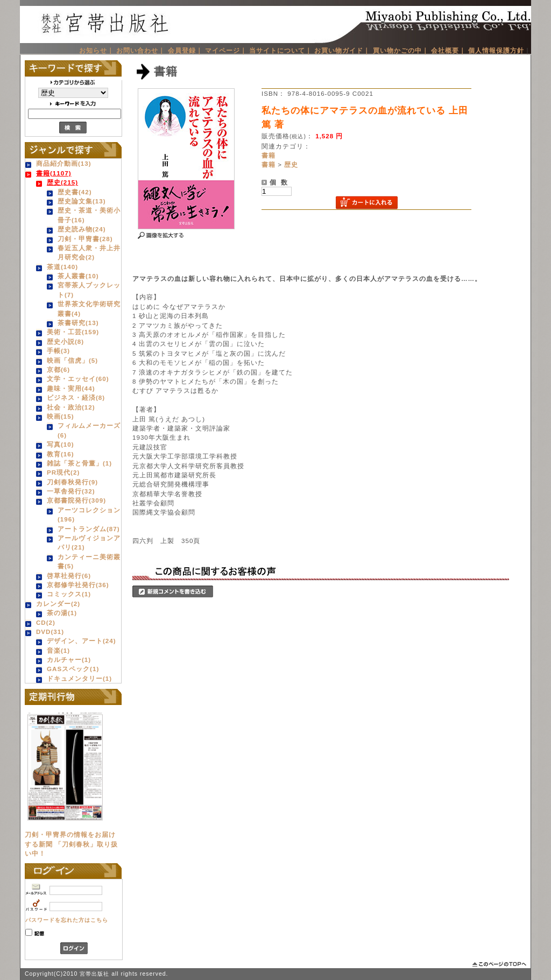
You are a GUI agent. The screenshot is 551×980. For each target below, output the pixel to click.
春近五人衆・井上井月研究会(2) (89, 252)
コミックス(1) (69, 594)
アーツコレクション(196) (89, 514)
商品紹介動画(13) (64, 163)
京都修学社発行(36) (78, 585)
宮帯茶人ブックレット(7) (89, 290)
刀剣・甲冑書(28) (85, 239)
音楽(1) (58, 650)
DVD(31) (50, 632)
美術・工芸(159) (73, 332)
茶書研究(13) (78, 323)
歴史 (291, 164)
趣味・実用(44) (71, 388)
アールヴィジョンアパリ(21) (89, 542)
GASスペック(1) (73, 669)
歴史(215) (62, 182)
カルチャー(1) (69, 660)
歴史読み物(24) (82, 229)
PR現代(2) (63, 472)
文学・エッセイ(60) (78, 379)
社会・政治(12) (71, 407)
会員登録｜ (185, 50)
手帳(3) (58, 351)
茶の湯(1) (62, 613)
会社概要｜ (448, 50)
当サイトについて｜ (281, 50)
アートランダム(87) (89, 529)
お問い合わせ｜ (141, 50)
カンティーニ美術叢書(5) (89, 561)
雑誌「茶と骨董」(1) (79, 463)
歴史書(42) (75, 192)
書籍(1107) (54, 173)
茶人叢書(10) (78, 276)
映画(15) (61, 416)
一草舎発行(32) (71, 491)
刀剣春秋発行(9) (72, 482)
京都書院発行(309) (76, 500)
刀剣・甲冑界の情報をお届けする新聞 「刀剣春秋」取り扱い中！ (71, 844)
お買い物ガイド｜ (342, 50)
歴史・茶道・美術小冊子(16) (89, 215)
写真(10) (61, 444)
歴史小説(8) (65, 341)
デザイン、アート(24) (82, 641)
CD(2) (46, 622)
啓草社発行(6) (69, 576)
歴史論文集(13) (82, 201)
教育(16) (61, 454)
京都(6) (58, 369)
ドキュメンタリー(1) (79, 678)
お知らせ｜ (97, 50)
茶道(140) (62, 267)
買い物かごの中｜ (401, 50)
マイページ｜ (226, 50)
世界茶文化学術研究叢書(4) (89, 308)
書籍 (269, 155)
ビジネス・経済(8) (76, 397)
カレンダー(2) (58, 604)
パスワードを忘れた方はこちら (67, 920)
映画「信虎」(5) (72, 360)
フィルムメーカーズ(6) (89, 430)
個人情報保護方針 (496, 50)
